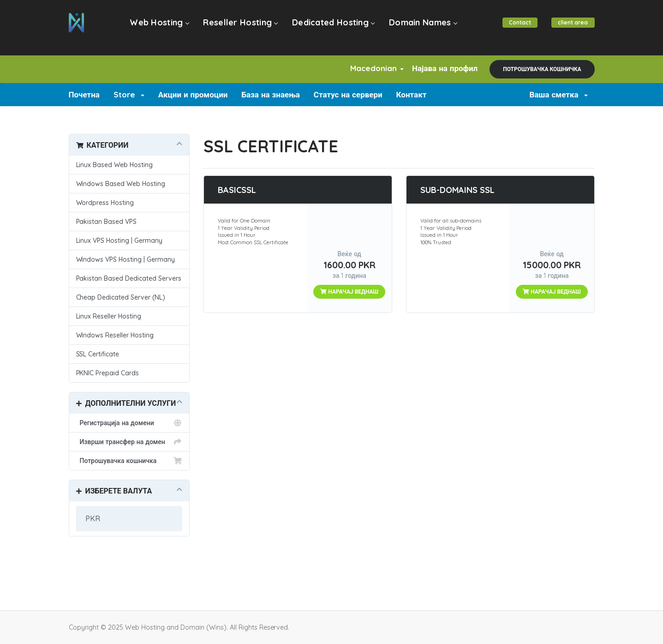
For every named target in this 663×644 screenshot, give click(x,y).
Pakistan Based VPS (107, 222)
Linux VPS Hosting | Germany (119, 241)
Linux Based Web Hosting (115, 165)
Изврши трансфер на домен (129, 442)
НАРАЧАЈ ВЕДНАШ (349, 292)
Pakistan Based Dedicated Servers (129, 278)
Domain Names (416, 28)
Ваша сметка (558, 94)
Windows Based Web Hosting (121, 184)
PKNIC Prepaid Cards (108, 373)
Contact (516, 28)
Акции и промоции (193, 94)
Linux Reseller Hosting (109, 316)
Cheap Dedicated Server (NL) (121, 297)
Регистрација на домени (129, 423)
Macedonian (366, 68)
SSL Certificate (98, 354)
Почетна (84, 94)
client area (572, 28)
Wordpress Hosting (105, 203)
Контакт (412, 94)
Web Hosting (160, 28)
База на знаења (270, 94)
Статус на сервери (348, 94)
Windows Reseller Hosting (115, 335)
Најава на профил (441, 68)
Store (129, 94)
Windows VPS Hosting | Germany (126, 259)
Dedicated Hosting (329, 28)
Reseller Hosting (239, 28)
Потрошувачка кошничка (542, 69)
